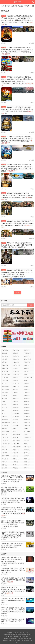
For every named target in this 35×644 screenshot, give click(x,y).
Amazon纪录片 (6, 423)
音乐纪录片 (27, 374)
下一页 (18, 293)
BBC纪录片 (16, 350)
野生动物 (26, 383)
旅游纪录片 (16, 459)
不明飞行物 (5, 438)
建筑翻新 (15, 420)
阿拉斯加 (4, 435)
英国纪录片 (16, 356)
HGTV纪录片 (27, 438)
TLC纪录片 (16, 465)
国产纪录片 (27, 356)
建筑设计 (4, 383)
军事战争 (27, 6)
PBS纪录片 (16, 362)
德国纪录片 (16, 374)
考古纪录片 (5, 371)
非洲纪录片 (16, 408)
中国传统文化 (17, 441)
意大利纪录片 (17, 435)
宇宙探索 (26, 380)
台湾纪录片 (27, 411)
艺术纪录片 (16, 383)
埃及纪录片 (5, 459)
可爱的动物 (16, 414)
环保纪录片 (27, 459)
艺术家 (15, 429)
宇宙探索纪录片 (6, 444)
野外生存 (26, 468)
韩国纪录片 (27, 462)
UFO (3, 402)
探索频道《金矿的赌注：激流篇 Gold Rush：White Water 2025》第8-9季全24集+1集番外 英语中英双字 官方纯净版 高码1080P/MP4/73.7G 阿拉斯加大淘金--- (17, 81)
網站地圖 (25, 633)
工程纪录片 (5, 441)
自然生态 (15, 377)
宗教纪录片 (27, 396)
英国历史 (26, 435)
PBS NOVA (16, 444)
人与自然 (15, 456)
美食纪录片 (16, 359)
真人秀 (4, 405)
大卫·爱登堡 (27, 432)
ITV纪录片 (16, 426)
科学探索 (8, 6)
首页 (3, 6)
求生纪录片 (5, 426)
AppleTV (15, 432)
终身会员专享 (27, 359)
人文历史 (20, 6)
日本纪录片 (5, 399)
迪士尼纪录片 (6, 389)
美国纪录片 (5, 350)
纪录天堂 (18, 2)
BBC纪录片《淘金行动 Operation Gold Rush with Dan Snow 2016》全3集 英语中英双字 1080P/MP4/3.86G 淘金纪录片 (17, 245)
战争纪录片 (16, 399)
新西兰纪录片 (6, 456)
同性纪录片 (27, 399)
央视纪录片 (27, 350)
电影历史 (26, 444)
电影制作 (26, 386)
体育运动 (26, 368)
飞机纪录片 (27, 426)
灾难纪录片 (27, 393)
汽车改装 (4, 408)
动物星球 (4, 450)
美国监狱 (15, 468)
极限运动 (4, 465)
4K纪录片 (5, 362)
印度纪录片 (27, 420)
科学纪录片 (16, 450)
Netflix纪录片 (27, 353)
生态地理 (14, 6)
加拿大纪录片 (17, 365)
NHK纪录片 (27, 362)
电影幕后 (15, 380)
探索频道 (4, 353)
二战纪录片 (5, 380)
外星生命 (15, 405)
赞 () (32, 43)
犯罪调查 (4, 359)
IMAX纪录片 (16, 417)
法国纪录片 (5, 368)
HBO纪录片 (5, 377)
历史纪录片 (5, 420)
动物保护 (26, 405)
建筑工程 (26, 371)
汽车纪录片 (27, 389)
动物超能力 (27, 450)
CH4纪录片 (16, 371)
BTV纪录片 (27, 417)
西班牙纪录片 (6, 432)
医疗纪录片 (5, 393)
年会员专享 (5, 356)
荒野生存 (15, 423)
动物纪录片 (5, 365)
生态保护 (4, 396)
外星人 (4, 414)
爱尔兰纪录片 (27, 447)
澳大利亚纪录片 (6, 374)
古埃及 (4, 447)
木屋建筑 (15, 462)
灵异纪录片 (27, 414)
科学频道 (4, 429)
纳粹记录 (15, 402)
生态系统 (26, 441)
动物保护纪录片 (17, 447)
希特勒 (15, 396)
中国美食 (15, 368)
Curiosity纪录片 (28, 377)
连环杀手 (4, 462)
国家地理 (15, 353)
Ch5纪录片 (16, 393)
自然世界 (26, 429)
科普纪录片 (16, 411)
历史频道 (26, 365)
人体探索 (4, 417)
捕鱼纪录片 (27, 465)
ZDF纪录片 (27, 453)
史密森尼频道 (6, 386)
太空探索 (4, 453)
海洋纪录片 (27, 408)
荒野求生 (15, 389)
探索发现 (15, 453)
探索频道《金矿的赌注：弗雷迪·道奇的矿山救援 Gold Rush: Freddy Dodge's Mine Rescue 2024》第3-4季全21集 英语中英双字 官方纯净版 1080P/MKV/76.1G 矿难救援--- (17, 20)
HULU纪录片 (27, 402)
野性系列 (26, 456)
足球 (3, 411)
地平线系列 (27, 423)
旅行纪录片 (16, 386)
